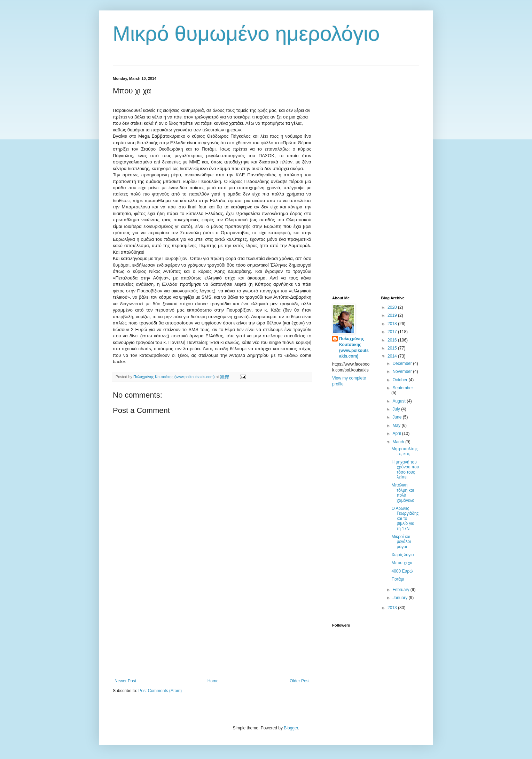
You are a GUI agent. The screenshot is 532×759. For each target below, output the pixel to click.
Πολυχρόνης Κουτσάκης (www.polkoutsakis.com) (354, 347)
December (403, 363)
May (397, 426)
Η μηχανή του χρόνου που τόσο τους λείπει (405, 470)
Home (213, 681)
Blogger (291, 728)
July (397, 409)
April (397, 434)
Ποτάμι (398, 579)
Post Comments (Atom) (160, 691)
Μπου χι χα (402, 563)
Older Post (300, 681)
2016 (393, 340)
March (399, 442)
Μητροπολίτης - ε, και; (404, 451)
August (400, 401)
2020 (393, 307)
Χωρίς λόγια (402, 555)
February (401, 590)
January (400, 598)
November (403, 371)
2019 (393, 315)
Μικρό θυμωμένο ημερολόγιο (246, 34)
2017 (393, 332)
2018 (393, 324)
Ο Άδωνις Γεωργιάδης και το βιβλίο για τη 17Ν (405, 519)
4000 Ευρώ (402, 571)
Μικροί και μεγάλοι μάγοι (401, 542)
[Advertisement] (212, 621)
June (397, 417)
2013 (393, 608)
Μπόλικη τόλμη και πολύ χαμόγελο (403, 493)
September (403, 388)
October (400, 380)
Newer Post (125, 681)
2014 (393, 356)
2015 (393, 348)
